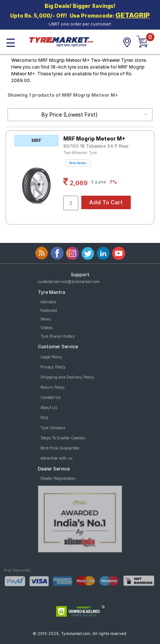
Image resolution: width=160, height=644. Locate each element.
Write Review (78, 163)
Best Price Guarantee (60, 448)
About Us (49, 407)
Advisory (48, 302)
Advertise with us (56, 458)
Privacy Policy (53, 367)
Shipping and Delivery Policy (67, 377)
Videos (46, 328)
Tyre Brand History (58, 336)
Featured (49, 310)
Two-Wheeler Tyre (80, 153)
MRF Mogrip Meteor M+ (94, 139)
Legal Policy (51, 357)
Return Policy (53, 387)
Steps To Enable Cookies (63, 438)
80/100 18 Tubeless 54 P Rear (96, 146)
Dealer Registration (58, 478)
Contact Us (50, 397)
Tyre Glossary (53, 428)
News (46, 319)
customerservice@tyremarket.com (69, 282)
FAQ (44, 418)
